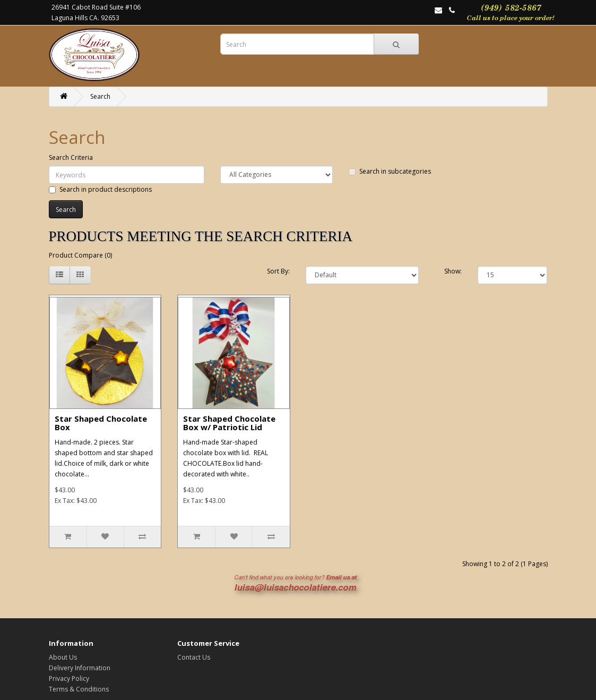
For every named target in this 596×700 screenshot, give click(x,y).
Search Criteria (71, 157)
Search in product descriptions (100, 189)
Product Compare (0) (80, 255)
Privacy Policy (69, 678)
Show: (453, 271)
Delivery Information (80, 668)
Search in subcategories (390, 171)
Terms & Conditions (79, 689)
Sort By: (278, 271)
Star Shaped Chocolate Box (101, 423)
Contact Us (194, 657)
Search (100, 96)
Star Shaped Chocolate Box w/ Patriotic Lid (229, 423)
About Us (63, 657)
